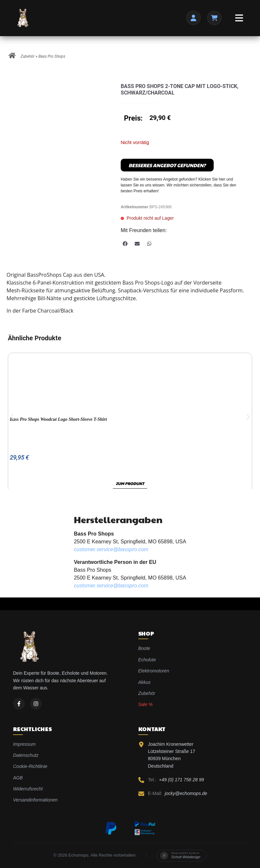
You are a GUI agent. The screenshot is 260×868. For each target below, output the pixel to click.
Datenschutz (26, 755)
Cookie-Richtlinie (30, 766)
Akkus (145, 682)
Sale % (145, 704)
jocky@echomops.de (186, 793)
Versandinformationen (35, 800)
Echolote (147, 660)
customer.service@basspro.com (111, 549)
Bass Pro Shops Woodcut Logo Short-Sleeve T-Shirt (58, 419)
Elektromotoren (154, 671)
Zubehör (28, 56)
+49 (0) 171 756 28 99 (181, 780)
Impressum (24, 744)
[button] (125, 244)
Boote (144, 648)
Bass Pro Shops (52, 56)
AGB (18, 778)
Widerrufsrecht (28, 789)
